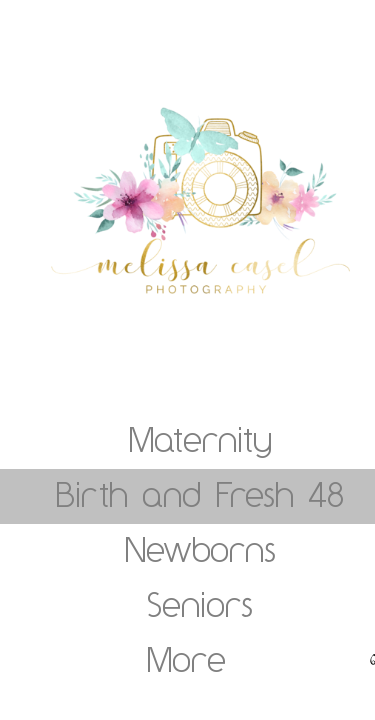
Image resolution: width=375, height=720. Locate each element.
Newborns (200, 549)
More (186, 659)
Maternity (200, 439)
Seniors (200, 604)
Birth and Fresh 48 (200, 494)
